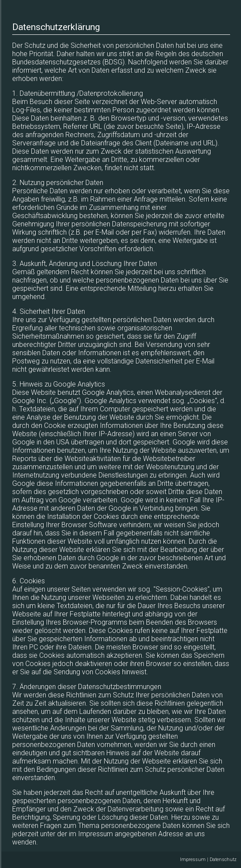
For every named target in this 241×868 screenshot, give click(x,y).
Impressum (193, 860)
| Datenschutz (222, 860)
